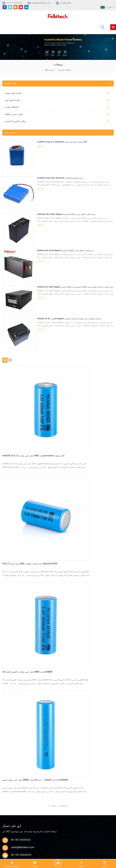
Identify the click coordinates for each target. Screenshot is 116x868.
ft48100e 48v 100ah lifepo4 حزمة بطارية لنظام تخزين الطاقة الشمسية (66, 214)
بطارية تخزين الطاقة (14, 114)
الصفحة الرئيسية (58, 70)
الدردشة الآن (58, 863)
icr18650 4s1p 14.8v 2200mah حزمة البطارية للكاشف (60, 178)
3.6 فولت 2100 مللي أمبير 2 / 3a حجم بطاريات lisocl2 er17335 (83, 425)
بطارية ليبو (9, 726)
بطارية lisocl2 (11, 753)
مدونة (8, 798)
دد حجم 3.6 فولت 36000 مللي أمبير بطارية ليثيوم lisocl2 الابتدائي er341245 (84, 500)
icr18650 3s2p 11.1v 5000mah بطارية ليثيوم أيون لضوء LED (62, 142)
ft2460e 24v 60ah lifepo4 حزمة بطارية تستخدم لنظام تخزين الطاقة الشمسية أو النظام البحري (75, 287)
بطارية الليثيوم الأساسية (15, 121)
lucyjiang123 (66, 3)
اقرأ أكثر (40, 147)
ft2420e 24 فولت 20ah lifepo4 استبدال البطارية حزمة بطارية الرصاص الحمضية (69, 319)
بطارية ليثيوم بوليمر (13, 93)
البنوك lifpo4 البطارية (14, 758)
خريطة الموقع (12, 804)
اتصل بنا (9, 793)
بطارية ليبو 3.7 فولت (13, 742)
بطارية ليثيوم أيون (12, 100)
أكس (8, 809)
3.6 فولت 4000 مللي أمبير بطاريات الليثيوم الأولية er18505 (27, 498)
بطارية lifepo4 (12, 107)
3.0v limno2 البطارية (14, 747)
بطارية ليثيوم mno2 (13, 736)
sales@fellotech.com (41, 3)
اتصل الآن (16, 644)
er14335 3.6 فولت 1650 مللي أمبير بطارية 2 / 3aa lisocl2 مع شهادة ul (29, 425)
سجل (8, 698)
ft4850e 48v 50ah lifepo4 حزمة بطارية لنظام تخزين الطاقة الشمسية (66, 251)
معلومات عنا (11, 787)
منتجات (51, 70)
